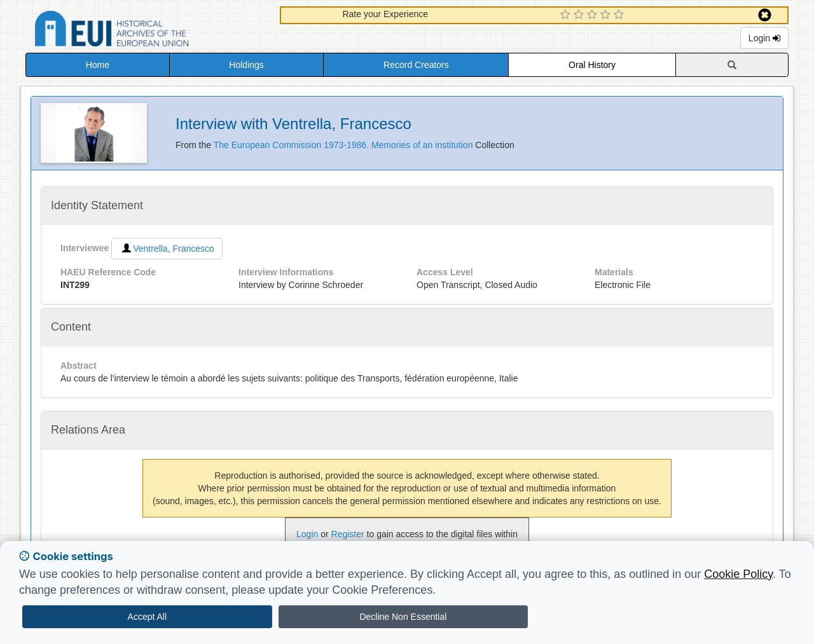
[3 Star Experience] (594, 15)
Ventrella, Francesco (167, 249)
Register (348, 534)
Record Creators (416, 65)
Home (98, 65)
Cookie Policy (738, 574)
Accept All (147, 617)
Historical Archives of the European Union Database (148, 31)
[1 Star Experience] (567, 15)
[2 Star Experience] (580, 15)
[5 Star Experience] (620, 15)
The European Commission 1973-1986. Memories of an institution (345, 145)
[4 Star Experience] (607, 15)
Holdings (246, 65)
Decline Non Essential (403, 617)
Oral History (592, 65)
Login (764, 38)
